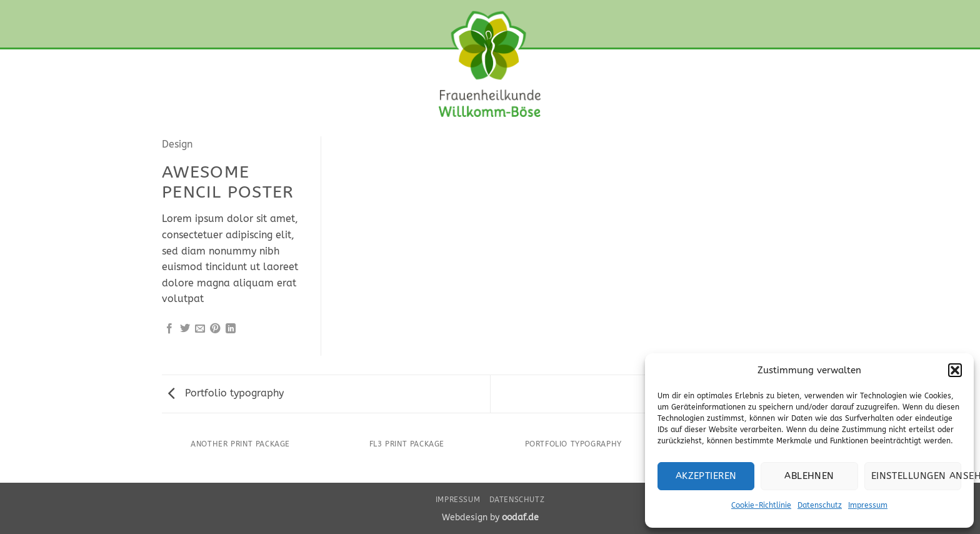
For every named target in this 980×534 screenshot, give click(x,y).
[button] (955, 370)
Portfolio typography (226, 393)
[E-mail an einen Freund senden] (200, 329)
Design (177, 144)
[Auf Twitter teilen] (185, 329)
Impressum (868, 505)
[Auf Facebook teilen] (169, 329)
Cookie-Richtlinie (761, 505)
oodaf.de (520, 517)
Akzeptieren (706, 476)
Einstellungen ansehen (916, 476)
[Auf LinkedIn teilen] (231, 329)
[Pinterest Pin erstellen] (215, 329)
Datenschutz (820, 505)
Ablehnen (809, 476)
